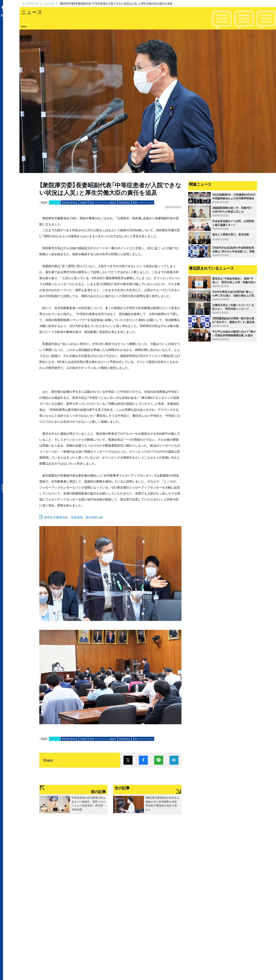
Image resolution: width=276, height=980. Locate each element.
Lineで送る (159, 760)
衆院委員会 (125, 202)
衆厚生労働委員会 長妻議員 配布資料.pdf (73, 517)
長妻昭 (83, 202)
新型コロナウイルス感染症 (103, 202)
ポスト (128, 760)
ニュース (49, 3)
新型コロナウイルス (143, 202)
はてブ (174, 760)
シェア (143, 760)
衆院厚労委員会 (70, 202)
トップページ (30, 3)
